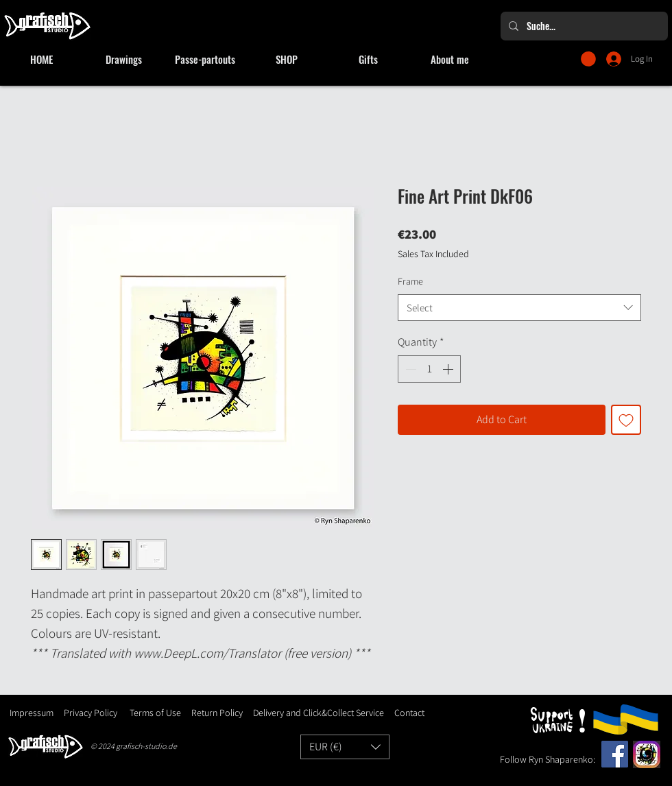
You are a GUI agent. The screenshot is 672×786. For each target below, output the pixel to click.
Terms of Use (155, 713)
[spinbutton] (429, 369)
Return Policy (216, 713)
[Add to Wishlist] (626, 420)
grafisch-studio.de (146, 746)
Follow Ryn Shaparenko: (548, 759)
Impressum (32, 713)
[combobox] (519, 308)
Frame (410, 281)
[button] (588, 59)
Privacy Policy (91, 713)
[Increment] (449, 369)
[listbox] (345, 747)
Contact (409, 713)
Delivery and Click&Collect (303, 713)
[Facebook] (615, 754)
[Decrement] (409, 369)
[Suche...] (583, 26)
